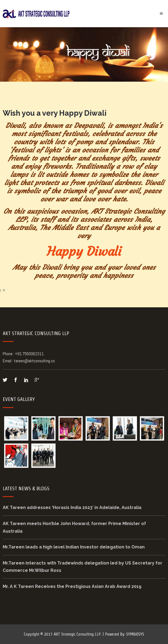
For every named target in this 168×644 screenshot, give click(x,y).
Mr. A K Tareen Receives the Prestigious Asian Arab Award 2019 (72, 586)
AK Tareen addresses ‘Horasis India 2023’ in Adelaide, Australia (72, 507)
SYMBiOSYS (135, 634)
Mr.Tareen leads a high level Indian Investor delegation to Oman (74, 547)
